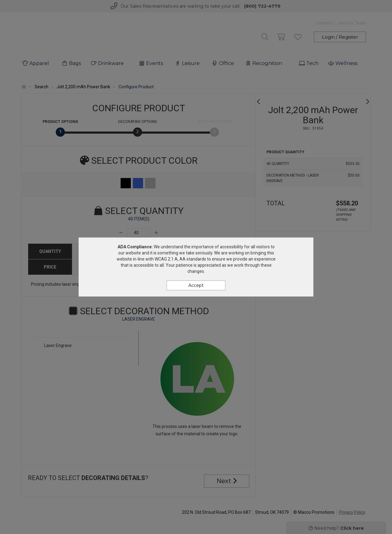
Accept (196, 285)
